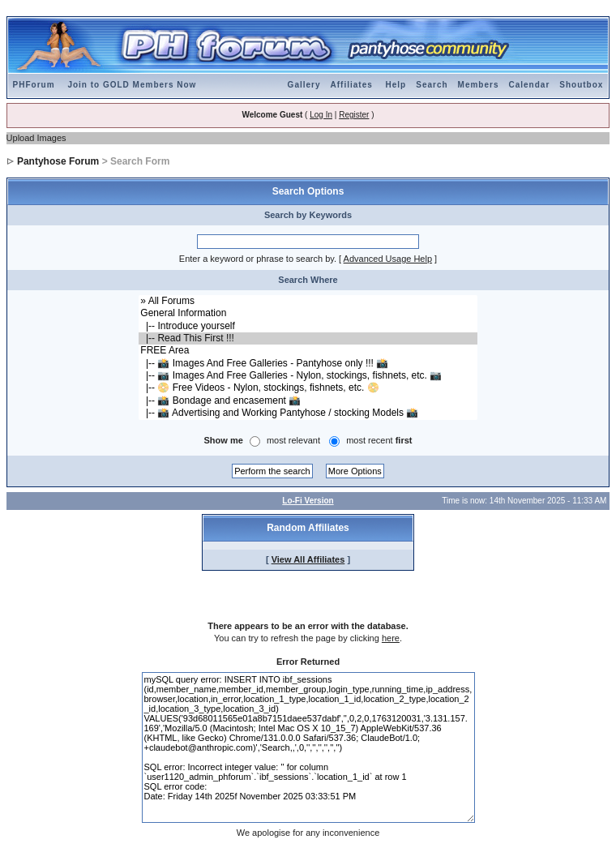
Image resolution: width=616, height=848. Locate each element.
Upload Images (36, 138)
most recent (379, 440)
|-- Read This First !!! (308, 338)
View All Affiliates (308, 559)
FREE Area (308, 351)
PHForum (34, 85)
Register (354, 115)
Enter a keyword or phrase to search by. (258, 259)
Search (432, 85)
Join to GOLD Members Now (132, 85)
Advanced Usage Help (388, 259)
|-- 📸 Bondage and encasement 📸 (308, 401)
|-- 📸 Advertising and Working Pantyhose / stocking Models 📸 (308, 413)
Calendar (529, 85)
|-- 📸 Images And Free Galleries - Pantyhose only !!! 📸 (308, 364)
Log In (321, 115)
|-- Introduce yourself (308, 326)
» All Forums (308, 301)
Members (479, 85)
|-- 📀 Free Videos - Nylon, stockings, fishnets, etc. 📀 (308, 388)
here (391, 638)
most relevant (293, 440)
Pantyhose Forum (58, 161)
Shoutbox (581, 85)
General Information (308, 313)
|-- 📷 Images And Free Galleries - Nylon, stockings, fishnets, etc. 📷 (308, 376)
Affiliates (352, 85)
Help (396, 85)
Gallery (304, 85)
